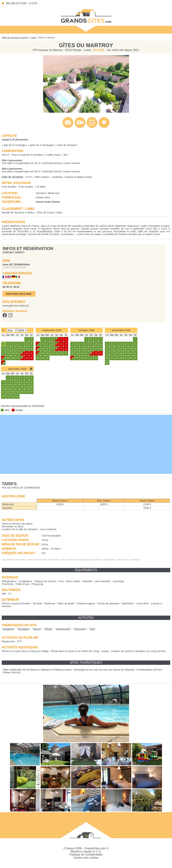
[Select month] (12, 330)
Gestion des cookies (86, 858)
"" (8, 629)
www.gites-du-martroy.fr (16, 306)
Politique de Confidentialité (86, 855)
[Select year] (22, 330)
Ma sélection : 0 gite (22, 3)
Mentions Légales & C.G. (86, 851)
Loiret (33, 38)
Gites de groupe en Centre (15, 38)
